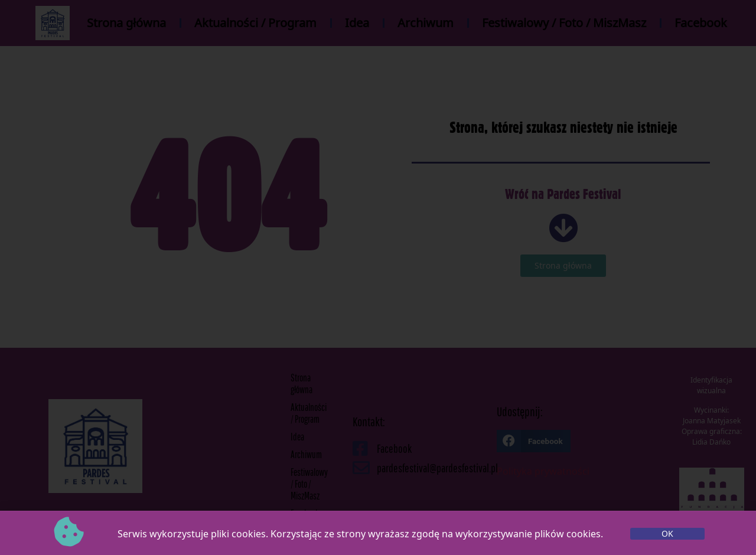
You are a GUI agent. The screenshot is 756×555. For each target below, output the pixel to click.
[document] (378, 277)
